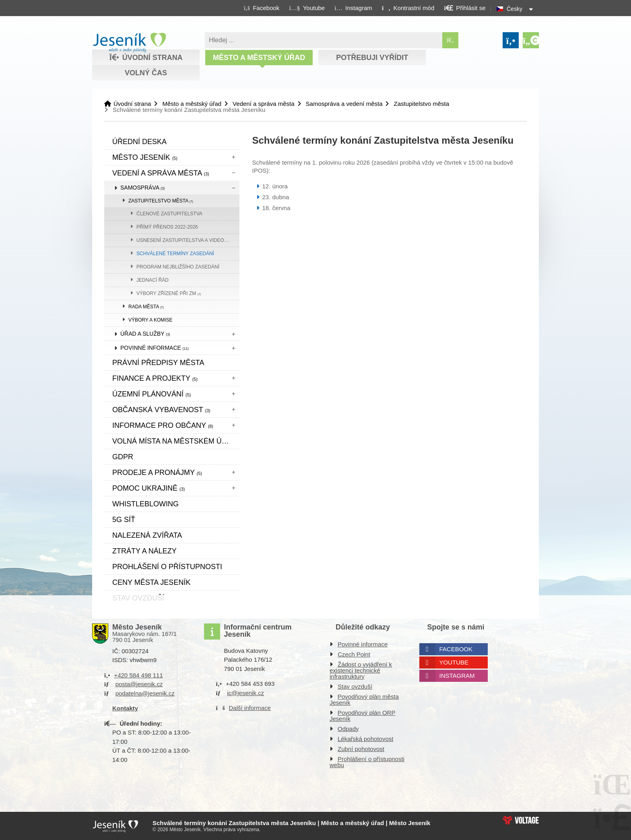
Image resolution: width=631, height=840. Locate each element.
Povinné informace (155, 348)
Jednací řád (153, 280)
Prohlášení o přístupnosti (167, 567)
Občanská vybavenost (161, 410)
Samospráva (142, 188)
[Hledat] (450, 40)
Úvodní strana (129, 43)
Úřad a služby (145, 334)
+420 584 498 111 (138, 675)
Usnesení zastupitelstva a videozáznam (188, 240)
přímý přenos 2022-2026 (167, 227)
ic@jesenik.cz (245, 693)
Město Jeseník (145, 157)
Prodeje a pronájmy (157, 473)
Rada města (146, 307)
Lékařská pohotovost (365, 739)
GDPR (123, 457)
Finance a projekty (155, 378)
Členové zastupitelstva (169, 214)
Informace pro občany (163, 425)
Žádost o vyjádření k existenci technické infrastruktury (361, 670)
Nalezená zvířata (147, 535)
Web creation (521, 820)
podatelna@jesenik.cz (145, 693)
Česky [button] (514, 9)
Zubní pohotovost (361, 749)
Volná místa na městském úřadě (176, 441)
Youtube (454, 662)
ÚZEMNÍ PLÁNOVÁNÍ (152, 394)
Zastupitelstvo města (421, 104)
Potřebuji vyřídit (372, 58)
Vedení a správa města (263, 104)
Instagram (457, 676)
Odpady (348, 729)
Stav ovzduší (355, 686)
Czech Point (354, 654)
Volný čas (146, 73)
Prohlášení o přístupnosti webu (367, 762)
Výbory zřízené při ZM (169, 293)
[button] (408, 8)
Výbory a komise (151, 320)
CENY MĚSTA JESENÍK (151, 582)
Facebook (456, 649)
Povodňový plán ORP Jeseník (362, 716)
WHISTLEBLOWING (145, 504)
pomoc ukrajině (148, 488)
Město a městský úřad (259, 58)
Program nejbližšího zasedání (178, 267)
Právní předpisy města (158, 363)
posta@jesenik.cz (139, 684)
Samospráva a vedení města (344, 104)
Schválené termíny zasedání (175, 254)
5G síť (124, 520)
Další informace (250, 708)
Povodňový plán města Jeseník (364, 700)
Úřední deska (139, 142)
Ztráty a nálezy (144, 551)
